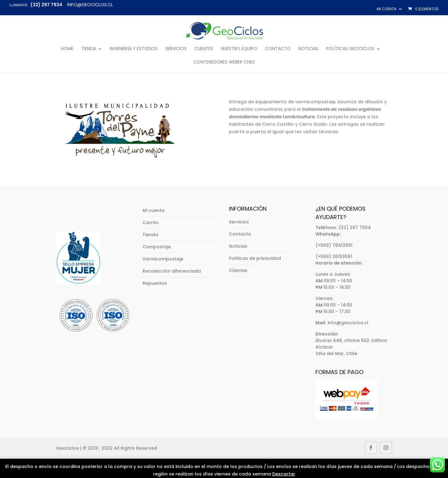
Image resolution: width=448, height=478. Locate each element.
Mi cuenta (387, 9)
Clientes (204, 49)
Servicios (176, 49)
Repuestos (155, 283)
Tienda (89, 49)
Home (67, 49)
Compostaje (157, 247)
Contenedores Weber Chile (224, 62)
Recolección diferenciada (172, 271)
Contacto (278, 49)
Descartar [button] (284, 474)
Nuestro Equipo (239, 49)
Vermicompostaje (163, 259)
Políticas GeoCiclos (350, 49)
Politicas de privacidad (255, 258)
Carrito (151, 223)
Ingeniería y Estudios (134, 49)
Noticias (308, 49)
